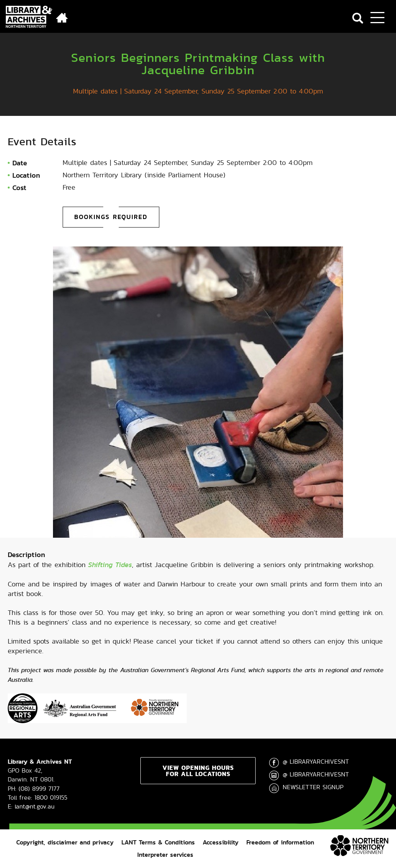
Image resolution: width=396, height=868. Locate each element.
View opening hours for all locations (198, 771)
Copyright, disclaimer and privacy (65, 842)
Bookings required (111, 217)
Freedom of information (280, 842)
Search (358, 18)
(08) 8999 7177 (39, 789)
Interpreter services (165, 855)
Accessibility (221, 842)
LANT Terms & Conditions (158, 842)
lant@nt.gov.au (35, 806)
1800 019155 (51, 798)
